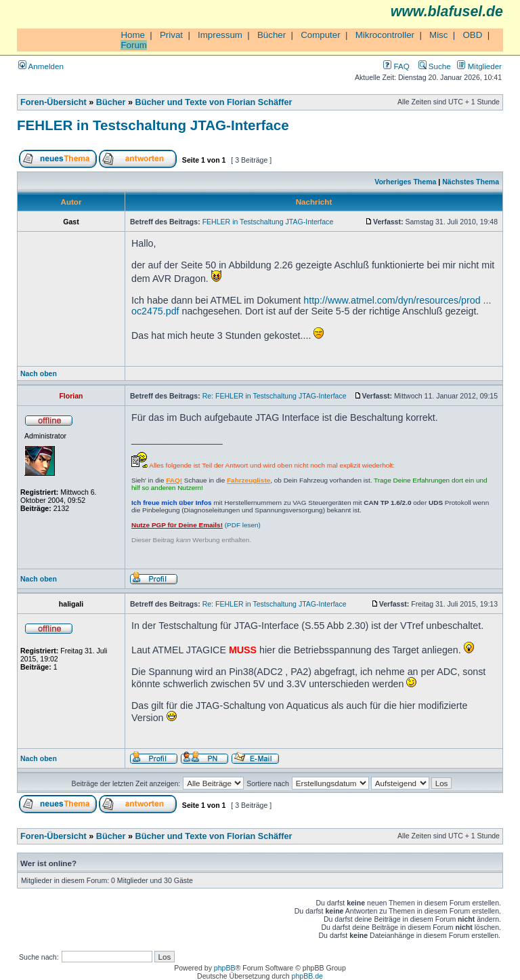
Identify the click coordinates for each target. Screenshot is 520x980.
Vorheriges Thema (405, 182)
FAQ (396, 66)
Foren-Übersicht (53, 102)
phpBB (225, 968)
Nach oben (39, 373)
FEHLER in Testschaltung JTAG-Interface (153, 125)
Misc (438, 35)
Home (133, 35)
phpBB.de (307, 976)
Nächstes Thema (471, 182)
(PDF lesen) (196, 525)
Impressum (220, 35)
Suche (435, 66)
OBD (472, 35)
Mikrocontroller (385, 35)
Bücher (272, 35)
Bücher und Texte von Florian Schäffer (214, 102)
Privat (171, 35)
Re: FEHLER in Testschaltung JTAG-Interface (275, 396)
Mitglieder (479, 66)
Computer (321, 35)
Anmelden (41, 66)
